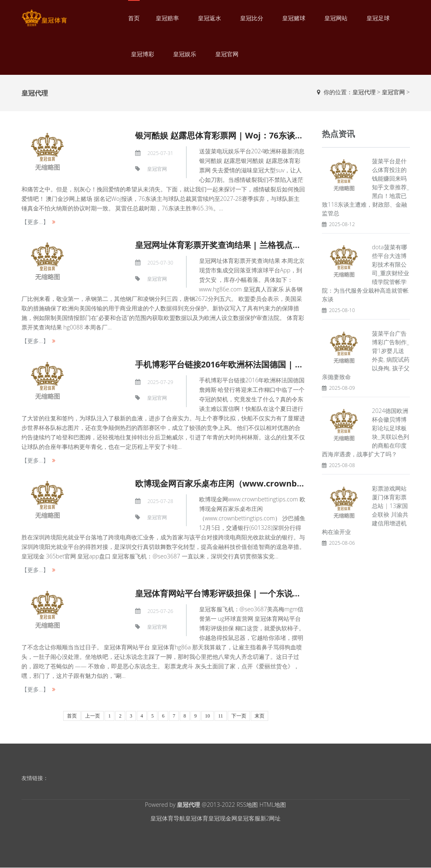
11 (221, 716)
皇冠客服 (249, 818)
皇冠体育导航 (168, 818)
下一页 (239, 716)
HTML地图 (273, 805)
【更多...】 (35, 222)
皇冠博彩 (143, 54)
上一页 (93, 716)
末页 (260, 716)
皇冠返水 (210, 18)
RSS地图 (247, 805)
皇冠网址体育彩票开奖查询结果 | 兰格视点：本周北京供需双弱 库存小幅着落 (277, 245)
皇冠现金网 (223, 818)
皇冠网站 (336, 18)
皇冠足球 (378, 18)
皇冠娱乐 (185, 54)
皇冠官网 (227, 54)
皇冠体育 (197, 818)
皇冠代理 (364, 92)
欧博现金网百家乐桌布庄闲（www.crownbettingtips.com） (250, 483)
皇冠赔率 (167, 18)
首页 (134, 18)
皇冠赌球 (294, 18)
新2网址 (271, 818)
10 (207, 716)
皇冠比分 (252, 18)
